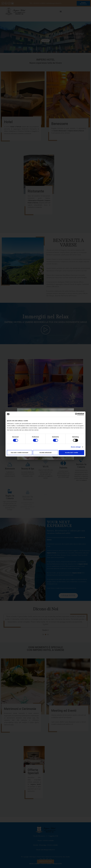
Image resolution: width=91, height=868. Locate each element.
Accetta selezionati (45, 453)
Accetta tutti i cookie (71, 453)
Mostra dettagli (76, 447)
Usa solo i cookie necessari (20, 453)
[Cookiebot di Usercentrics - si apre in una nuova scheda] (76, 414)
